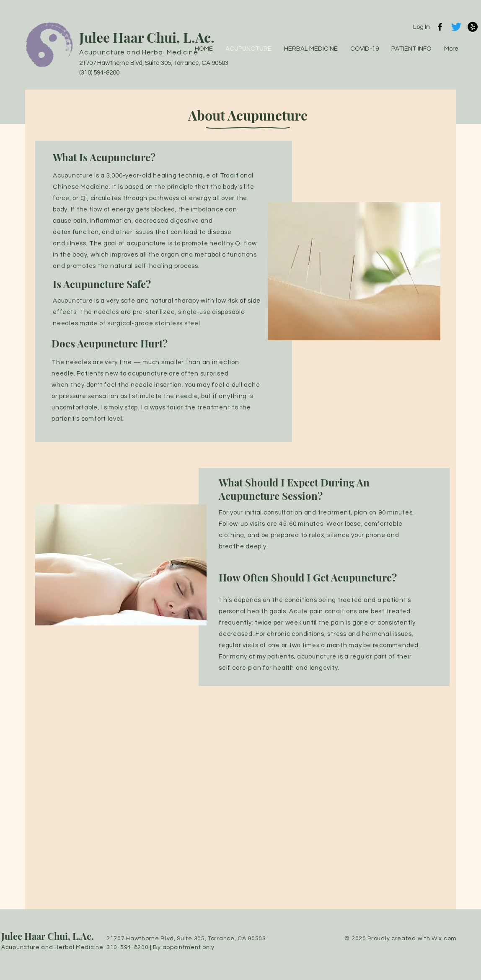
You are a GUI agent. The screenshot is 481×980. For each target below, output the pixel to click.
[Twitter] (456, 27)
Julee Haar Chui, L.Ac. (147, 37)
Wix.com (444, 939)
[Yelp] (473, 27)
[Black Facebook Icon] (440, 27)
